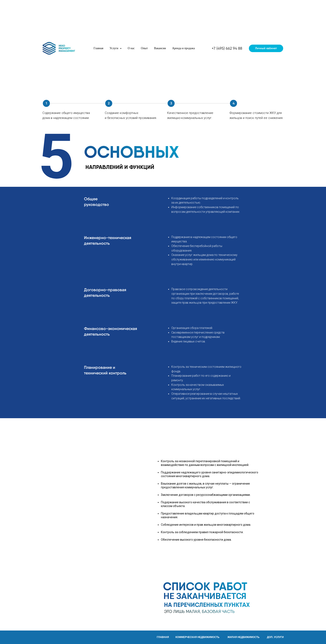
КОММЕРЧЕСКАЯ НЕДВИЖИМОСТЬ (197, 637)
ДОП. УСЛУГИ (275, 637)
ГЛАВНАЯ (163, 637)
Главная (98, 48)
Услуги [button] (114, 48)
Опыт (144, 48)
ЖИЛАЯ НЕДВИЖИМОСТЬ (243, 637)
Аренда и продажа (183, 48)
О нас (131, 48)
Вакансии (160, 48)
